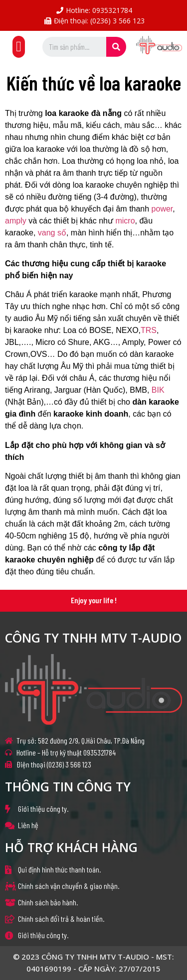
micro (125, 221)
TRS (149, 330)
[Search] (116, 47)
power (162, 209)
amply (16, 221)
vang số (52, 233)
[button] (19, 47)
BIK (158, 390)
